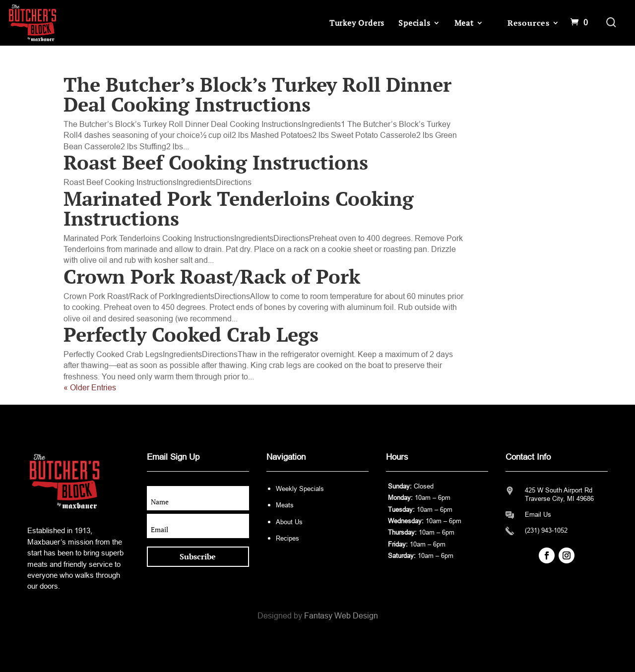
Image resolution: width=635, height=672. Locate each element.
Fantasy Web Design (341, 616)
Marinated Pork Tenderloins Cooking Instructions (239, 208)
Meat (464, 23)
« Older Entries (90, 388)
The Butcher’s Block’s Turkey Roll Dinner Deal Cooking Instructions (257, 94)
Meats (285, 505)
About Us (289, 522)
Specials (414, 23)
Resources (529, 23)
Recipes (287, 538)
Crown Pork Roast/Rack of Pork (212, 276)
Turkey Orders (357, 23)
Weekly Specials (300, 489)
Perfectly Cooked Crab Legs (191, 334)
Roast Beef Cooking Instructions (216, 162)
